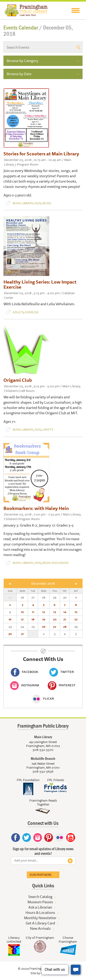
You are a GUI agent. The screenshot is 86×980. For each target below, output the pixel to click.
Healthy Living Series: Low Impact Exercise (40, 284)
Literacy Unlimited (14, 940)
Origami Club (18, 380)
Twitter (62, 672)
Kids (38, 203)
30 (10, 634)
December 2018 (43, 583)
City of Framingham (40, 938)
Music (47, 203)
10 (22, 612)
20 (55, 619)
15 (76, 612)
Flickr (43, 699)
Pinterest (62, 685)
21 (65, 619)
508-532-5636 (43, 771)
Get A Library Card (40, 923)
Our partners (40, 875)
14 (65, 612)
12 (44, 612)
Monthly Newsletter (40, 918)
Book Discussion (55, 563)
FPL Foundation (28, 780)
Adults (18, 312)
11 (33, 612)
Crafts (48, 430)
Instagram (25, 685)
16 (10, 619)
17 (22, 619)
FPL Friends (56, 780)
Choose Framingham (68, 940)
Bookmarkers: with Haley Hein (36, 508)
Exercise (32, 312)
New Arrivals (40, 928)
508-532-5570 (43, 750)
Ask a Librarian (40, 907)
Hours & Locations (40, 912)
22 (76, 619)
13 (55, 612)
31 (22, 634)
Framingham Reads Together (43, 802)
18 (33, 619)
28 (65, 627)
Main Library (23, 203)
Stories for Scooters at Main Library (41, 154)
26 (44, 627)
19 (44, 619)
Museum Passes (40, 902)
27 (55, 627)
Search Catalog (40, 897)
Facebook (25, 672)
